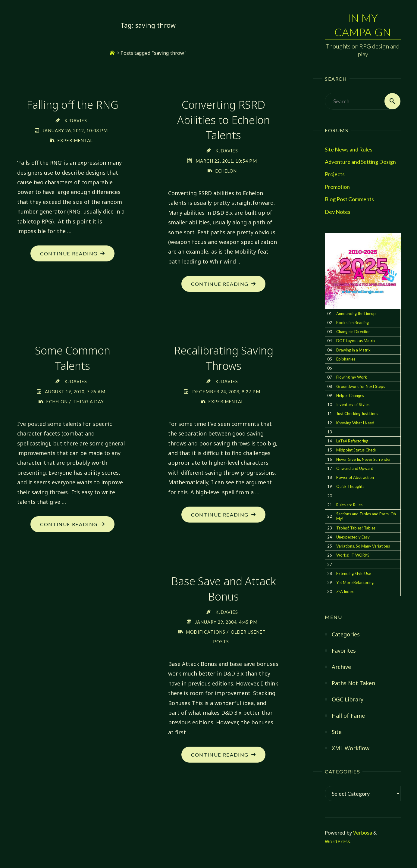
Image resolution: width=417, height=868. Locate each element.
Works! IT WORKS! (354, 555)
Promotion (337, 187)
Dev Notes (338, 212)
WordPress (337, 842)
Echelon (226, 171)
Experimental (75, 141)
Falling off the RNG (72, 105)
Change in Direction (353, 332)
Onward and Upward (355, 468)
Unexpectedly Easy (353, 537)
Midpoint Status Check (356, 450)
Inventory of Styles (353, 404)
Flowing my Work (352, 377)
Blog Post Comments (349, 199)
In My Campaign (363, 25)
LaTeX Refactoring (352, 441)
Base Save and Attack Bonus (223, 589)
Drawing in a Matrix (353, 350)
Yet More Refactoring (355, 582)
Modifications (205, 633)
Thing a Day (89, 402)
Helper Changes (350, 395)
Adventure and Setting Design (360, 162)
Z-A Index (345, 592)
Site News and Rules (349, 149)
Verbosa (362, 833)
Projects (335, 174)
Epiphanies (346, 359)
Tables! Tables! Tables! (357, 528)
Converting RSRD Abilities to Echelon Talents (224, 120)
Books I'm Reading (353, 323)
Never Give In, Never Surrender (364, 459)
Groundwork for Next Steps (361, 386)
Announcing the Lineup (356, 314)
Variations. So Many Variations (363, 546)
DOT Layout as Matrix (356, 341)
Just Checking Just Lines (357, 414)
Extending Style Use (354, 573)
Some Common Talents (72, 358)
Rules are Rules (349, 505)
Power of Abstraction (355, 477)
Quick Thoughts (350, 487)
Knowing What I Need (355, 423)
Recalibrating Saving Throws (223, 358)
